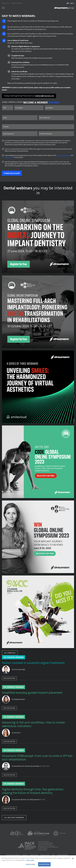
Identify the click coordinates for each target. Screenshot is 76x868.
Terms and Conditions (64, 155)
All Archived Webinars (14, 818)
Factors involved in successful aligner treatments (33, 663)
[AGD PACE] (27, 846)
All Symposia (10, 653)
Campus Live (6, 3)
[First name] (29, 108)
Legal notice (34, 855)
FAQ (53, 855)
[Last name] (59, 108)
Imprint (25, 855)
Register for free (9, 678)
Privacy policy (45, 855)
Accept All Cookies (44, 864)
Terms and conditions (13, 855)
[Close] (73, 859)
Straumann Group (17, 3)
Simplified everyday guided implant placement (32, 693)
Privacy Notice (9, 157)
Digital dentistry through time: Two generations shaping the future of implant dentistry (33, 791)
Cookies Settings (63, 855)
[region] (38, 862)
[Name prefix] (8, 108)
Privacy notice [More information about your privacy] (30, 860)
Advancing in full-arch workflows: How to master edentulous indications (34, 724)
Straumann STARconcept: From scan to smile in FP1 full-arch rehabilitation (38, 758)
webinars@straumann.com (45, 96)
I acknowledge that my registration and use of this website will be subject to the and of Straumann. (39, 156)
